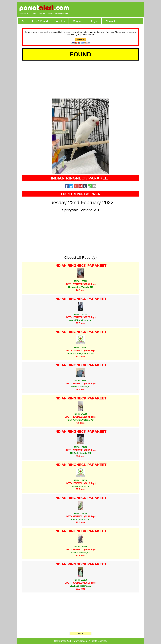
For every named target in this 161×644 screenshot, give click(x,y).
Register (78, 21)
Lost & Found (40, 21)
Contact (110, 21)
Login (94, 21)
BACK (80, 634)
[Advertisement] (113, 8)
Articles (60, 21)
